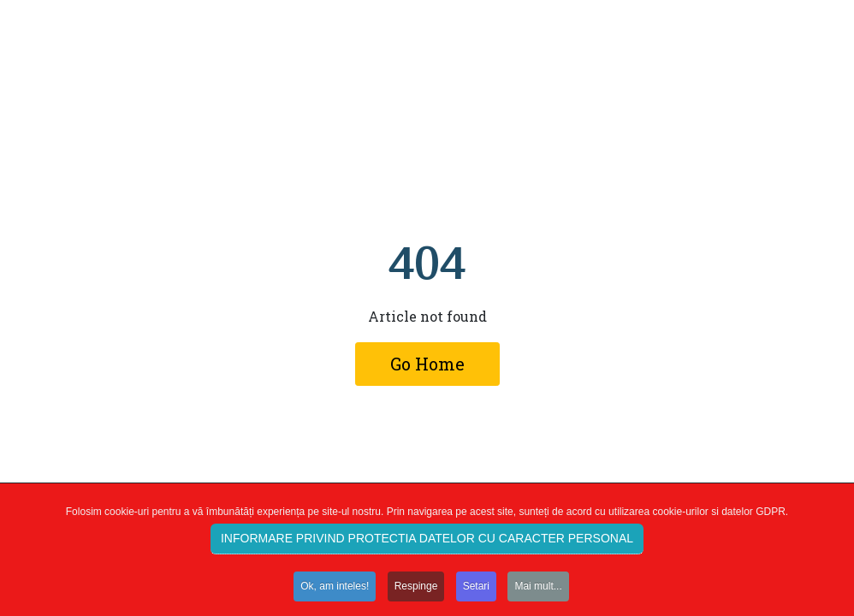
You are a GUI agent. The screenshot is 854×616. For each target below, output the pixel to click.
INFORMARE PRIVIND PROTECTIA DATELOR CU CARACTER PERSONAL (427, 542)
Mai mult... (538, 590)
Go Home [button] (427, 364)
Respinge (416, 590)
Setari (476, 590)
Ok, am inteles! (335, 590)
